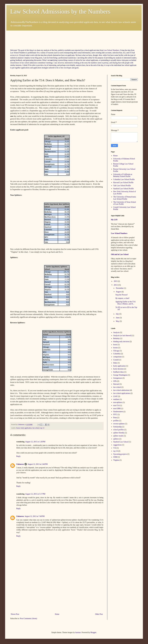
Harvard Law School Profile (123, 182)
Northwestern (118, 412)
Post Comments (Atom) (29, 619)
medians (116, 399)
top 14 (42, 428)
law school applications (122, 393)
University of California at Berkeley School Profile (123, 175)
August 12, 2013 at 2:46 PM (38, 464)
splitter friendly (119, 433)
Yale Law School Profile (122, 186)
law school (36, 428)
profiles (116, 421)
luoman (78, 632)
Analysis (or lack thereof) (122, 336)
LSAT (115, 396)
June (118, 318)
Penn (115, 418)
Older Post (99, 614)
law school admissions (121, 390)
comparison (117, 357)
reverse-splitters (119, 424)
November (120, 288)
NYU (115, 414)
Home (57, 614)
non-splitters (118, 402)
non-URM (117, 408)
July (118, 314)
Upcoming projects (120, 454)
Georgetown (118, 378)
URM (115, 457)
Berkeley (117, 338)
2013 (116, 285)
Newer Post (15, 614)
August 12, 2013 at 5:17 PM (35, 494)
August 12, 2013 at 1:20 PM (35, 442)
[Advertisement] (57, 36)
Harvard (116, 384)
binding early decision (121, 342)
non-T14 (116, 405)
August (119, 292)
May (118, 321)
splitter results (118, 436)
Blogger (93, 632)
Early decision (118, 369)
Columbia (117, 354)
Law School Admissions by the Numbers (60, 11)
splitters (116, 439)
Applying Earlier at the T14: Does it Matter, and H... (126, 303)
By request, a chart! (122, 298)
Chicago (116, 351)
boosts (116, 348)
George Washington (120, 375)
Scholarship (118, 427)
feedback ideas (119, 372)
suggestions (117, 445)
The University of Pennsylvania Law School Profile (125, 198)
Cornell (116, 360)
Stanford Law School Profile (124, 189)
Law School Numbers (112, 50)
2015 (116, 281)
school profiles (119, 430)
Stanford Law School (121, 442)
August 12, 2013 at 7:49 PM (35, 516)
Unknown (20, 464)
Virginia (116, 460)
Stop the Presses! (122, 295)
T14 (115, 448)
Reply (18, 456)
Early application (26, 428)
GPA (115, 381)
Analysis (116, 332)
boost (18, 428)
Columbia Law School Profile (124, 179)
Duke (115, 363)
